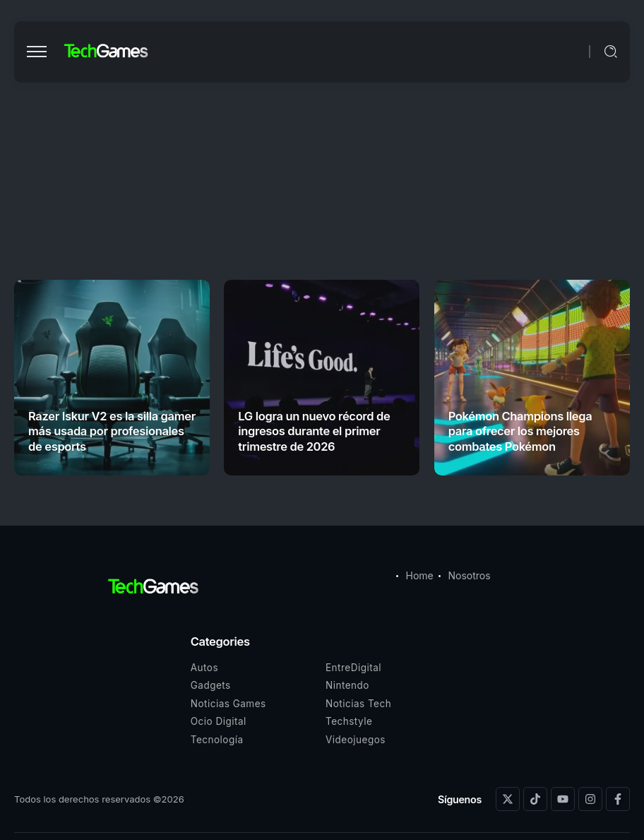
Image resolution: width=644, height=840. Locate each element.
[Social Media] (508, 799)
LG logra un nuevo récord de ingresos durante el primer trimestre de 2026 (314, 431)
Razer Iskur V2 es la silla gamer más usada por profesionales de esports (112, 431)
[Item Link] (112, 378)
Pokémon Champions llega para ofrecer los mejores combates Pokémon (520, 431)
